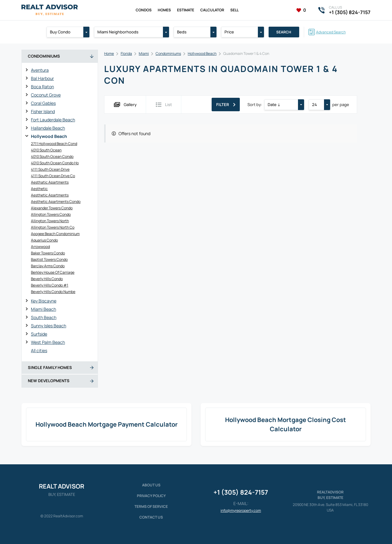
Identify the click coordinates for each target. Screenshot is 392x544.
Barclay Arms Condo (48, 266)
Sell (234, 10)
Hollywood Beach (49, 136)
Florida (126, 53)
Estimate (186, 10)
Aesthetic (39, 189)
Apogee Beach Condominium (55, 234)
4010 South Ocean (46, 150)
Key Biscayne (44, 301)
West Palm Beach (48, 342)
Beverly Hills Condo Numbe (53, 292)
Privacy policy (151, 496)
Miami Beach (43, 309)
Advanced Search (331, 32)
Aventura (40, 70)
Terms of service (151, 506)
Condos (144, 10)
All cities (39, 350)
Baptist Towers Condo (49, 259)
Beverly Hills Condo (47, 279)
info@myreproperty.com (241, 510)
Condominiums (168, 53)
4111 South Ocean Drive (50, 169)
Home (109, 53)
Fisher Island (43, 111)
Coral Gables (43, 103)
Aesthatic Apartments (50, 182)
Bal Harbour (42, 78)
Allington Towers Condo (51, 214)
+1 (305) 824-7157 (241, 492)
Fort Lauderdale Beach (53, 120)
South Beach (44, 317)
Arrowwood (40, 247)
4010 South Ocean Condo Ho (55, 163)
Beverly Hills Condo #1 (50, 285)
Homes (164, 10)
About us (151, 485)
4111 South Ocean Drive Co (53, 176)
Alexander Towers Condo (52, 208)
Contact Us (151, 517)
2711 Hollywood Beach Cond (54, 144)
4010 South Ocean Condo (52, 156)
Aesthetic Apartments (50, 195)
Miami (144, 53)
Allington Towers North (50, 221)
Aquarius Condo (44, 240)
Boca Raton (42, 87)
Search (284, 32)
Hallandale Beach (48, 128)
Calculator (212, 10)
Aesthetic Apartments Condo (56, 202)
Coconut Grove (46, 95)
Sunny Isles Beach (49, 326)
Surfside (39, 334)
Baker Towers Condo (48, 253)
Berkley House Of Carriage (53, 272)
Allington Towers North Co (53, 227)
